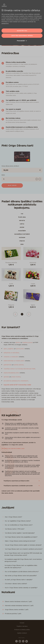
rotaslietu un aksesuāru (11, 357)
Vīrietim (22, 241)
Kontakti (22, 623)
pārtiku (18, 342)
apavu (6, 349)
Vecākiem (22, 238)
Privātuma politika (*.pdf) (13, 614)
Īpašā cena (22, 217)
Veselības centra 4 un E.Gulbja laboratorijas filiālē (19, 369)
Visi (22, 214)
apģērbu (11, 349)
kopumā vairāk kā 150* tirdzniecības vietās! (17, 385)
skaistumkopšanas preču (11, 373)
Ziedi (22, 244)
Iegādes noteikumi (22, 633)
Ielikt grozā (12, 185)
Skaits (3, 175)
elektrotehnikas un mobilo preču (14, 361)
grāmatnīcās (8, 365)
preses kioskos (16, 377)
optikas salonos (19, 365)
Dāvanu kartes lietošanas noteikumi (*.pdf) (18, 602)
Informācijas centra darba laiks (13, 449)
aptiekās (6, 377)
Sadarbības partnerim (22, 234)
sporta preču (20, 349)
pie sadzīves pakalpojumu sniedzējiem (16, 381)
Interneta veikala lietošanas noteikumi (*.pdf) (19, 606)
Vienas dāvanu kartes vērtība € (10, 166)
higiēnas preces (27, 342)
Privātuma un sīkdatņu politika (22, 630)
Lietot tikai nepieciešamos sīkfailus (22, 36)
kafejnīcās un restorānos (11, 353)
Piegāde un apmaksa (22, 626)
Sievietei (22, 221)
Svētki (22, 224)
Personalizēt (22, 41)
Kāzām (22, 227)
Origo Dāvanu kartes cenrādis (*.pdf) (17, 610)
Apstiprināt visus (22, 31)
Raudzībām (22, 231)
